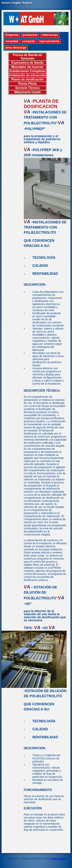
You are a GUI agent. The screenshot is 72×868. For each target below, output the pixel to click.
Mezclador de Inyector (27, 67)
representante (49, 41)
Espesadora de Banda (27, 63)
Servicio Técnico (27, 88)
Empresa (12, 35)
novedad (12, 41)
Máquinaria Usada (28, 92)
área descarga (16, 48)
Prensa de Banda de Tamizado (28, 57)
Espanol (27, 3)
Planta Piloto (28, 84)
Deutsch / (7, 3)
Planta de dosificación (28, 79)
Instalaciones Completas (27, 71)
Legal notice (58, 858)
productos (30, 35)
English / (18, 3)
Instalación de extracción (27, 75)
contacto (29, 41)
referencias (50, 35)
